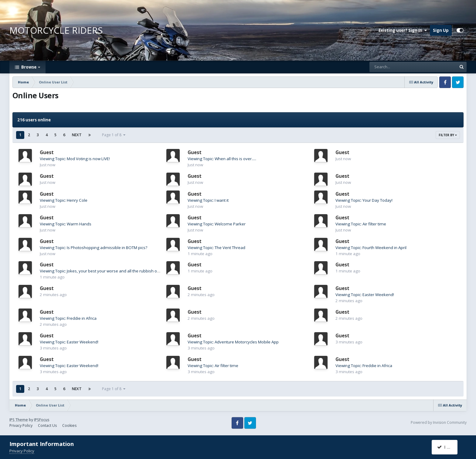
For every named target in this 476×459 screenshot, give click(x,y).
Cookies (69, 425)
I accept (448, 447)
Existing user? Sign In (403, 30)
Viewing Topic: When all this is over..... (222, 159)
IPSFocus (42, 420)
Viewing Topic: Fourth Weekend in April (371, 248)
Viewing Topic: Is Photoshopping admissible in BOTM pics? (93, 248)
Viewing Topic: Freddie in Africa (68, 318)
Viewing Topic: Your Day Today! (364, 200)
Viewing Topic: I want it (208, 200)
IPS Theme (19, 420)
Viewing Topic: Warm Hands (66, 224)
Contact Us (47, 425)
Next (77, 135)
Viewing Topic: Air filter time (361, 224)
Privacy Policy (21, 425)
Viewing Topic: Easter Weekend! (365, 295)
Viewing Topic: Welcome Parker (217, 224)
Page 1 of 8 (114, 135)
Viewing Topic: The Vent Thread (216, 248)
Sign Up (441, 30)
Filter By (448, 135)
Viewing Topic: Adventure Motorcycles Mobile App (233, 342)
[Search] (396, 67)
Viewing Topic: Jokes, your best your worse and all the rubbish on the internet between (119, 271)
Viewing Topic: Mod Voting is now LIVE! (75, 159)
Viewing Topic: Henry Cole (64, 200)
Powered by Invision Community (439, 422)
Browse (29, 67)
